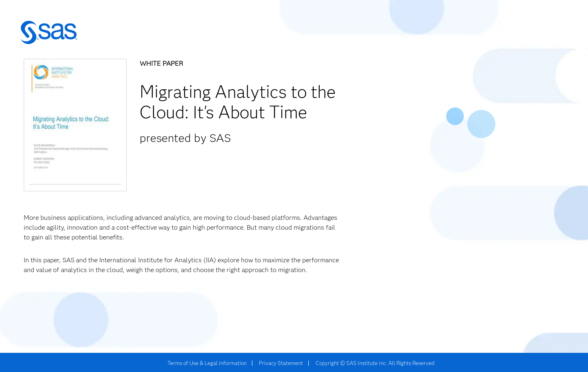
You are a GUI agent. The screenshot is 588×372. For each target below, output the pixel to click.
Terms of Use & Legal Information (207, 363)
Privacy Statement (281, 363)
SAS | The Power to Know (49, 33)
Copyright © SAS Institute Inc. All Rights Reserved (375, 363)
